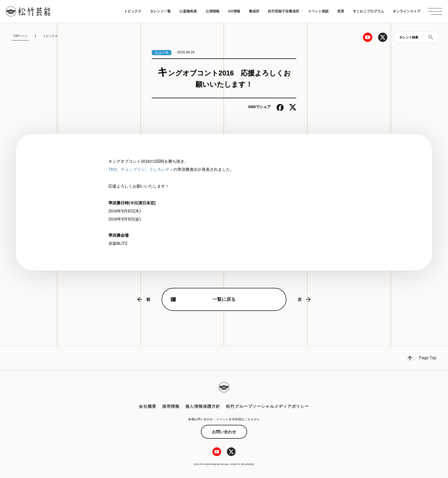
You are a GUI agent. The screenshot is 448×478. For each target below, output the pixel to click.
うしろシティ (161, 169)
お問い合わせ (224, 432)
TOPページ (20, 36)
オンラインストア (407, 11)
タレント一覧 (160, 11)
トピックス (133, 11)
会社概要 (147, 406)
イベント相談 (318, 11)
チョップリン (133, 169)
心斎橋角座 (188, 11)
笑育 (341, 11)
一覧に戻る (224, 299)
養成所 (254, 11)
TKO (113, 169)
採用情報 (171, 406)
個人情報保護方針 (203, 406)
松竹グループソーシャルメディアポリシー (267, 406)
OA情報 (234, 11)
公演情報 (212, 11)
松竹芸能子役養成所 (284, 11)
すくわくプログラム (369, 11)
